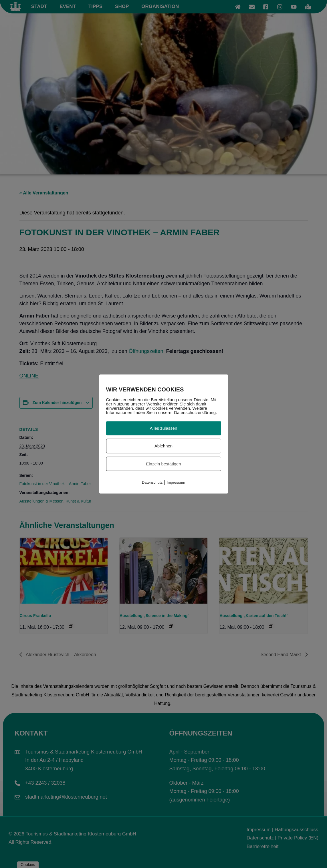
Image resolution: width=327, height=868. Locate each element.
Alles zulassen (164, 428)
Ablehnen (163, 446)
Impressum (176, 482)
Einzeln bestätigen (163, 464)
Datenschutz (152, 482)
